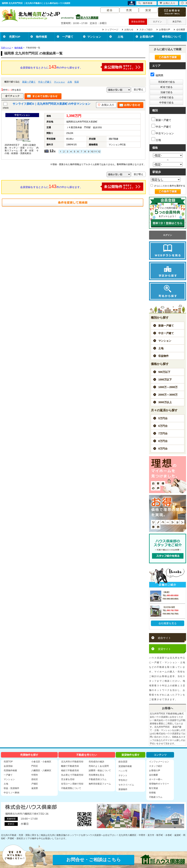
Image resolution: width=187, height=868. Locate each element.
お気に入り (167, 3)
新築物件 (123, 789)
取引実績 (153, 788)
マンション (94, 37)
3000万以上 (165, 402)
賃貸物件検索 (125, 766)
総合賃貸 (123, 762)
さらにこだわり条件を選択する (168, 186)
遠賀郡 (35, 788)
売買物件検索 (10, 770)
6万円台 (163, 426)
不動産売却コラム (98, 779)
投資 (77, 82)
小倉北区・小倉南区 (41, 762)
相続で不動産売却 (70, 770)
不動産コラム (156, 797)
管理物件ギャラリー (159, 784)
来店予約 (177, 22)
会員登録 (8, 766)
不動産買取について (71, 788)
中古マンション (163, 133)
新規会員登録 (138, 22)
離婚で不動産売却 (70, 766)
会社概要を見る (168, 623)
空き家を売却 (68, 779)
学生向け (123, 780)
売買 (129, 10)
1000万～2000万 (168, 387)
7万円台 (163, 433)
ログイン (157, 22)
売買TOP (15, 37)
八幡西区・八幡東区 (41, 770)
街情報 (152, 793)
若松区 (35, 779)
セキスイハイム (126, 785)
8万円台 (163, 441)
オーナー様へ (156, 779)
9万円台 (163, 449)
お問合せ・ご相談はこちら (94, 860)
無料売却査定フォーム (100, 784)
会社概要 (181, 30)
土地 (120, 37)
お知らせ (129, 30)
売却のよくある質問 (99, 766)
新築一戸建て (29, 82)
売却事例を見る (96, 775)
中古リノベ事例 (11, 793)
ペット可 (123, 771)
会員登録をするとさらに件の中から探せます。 (82, 67)
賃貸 (148, 10)
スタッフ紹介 (146, 30)
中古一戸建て (45, 82)
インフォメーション (159, 762)
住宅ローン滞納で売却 (72, 784)
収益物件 (163, 356)
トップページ (112, 30)
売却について (173, 37)
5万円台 (163, 418)
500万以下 (164, 372)
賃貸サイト (164, 649)
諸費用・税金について (100, 770)
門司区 (35, 766)
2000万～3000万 (168, 395)
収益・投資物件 (11, 788)
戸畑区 (35, 784)
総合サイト (164, 638)
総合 (110, 10)
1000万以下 (165, 380)
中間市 (35, 775)
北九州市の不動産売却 (72, 762)
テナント (123, 775)
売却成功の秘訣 (96, 762)
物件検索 (41, 37)
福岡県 (157, 75)
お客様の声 (165, 30)
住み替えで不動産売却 (72, 775)
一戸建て (68, 37)
